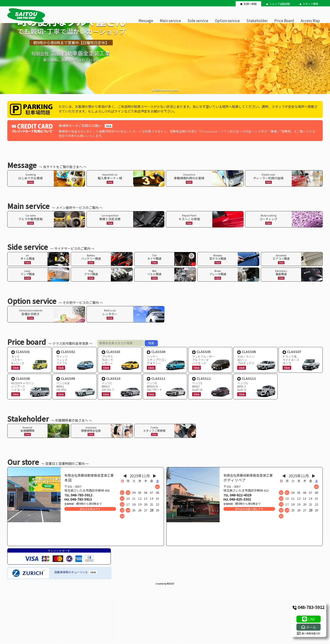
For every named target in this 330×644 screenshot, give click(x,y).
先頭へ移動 (250, 4)
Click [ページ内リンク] (31, 182)
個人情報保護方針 (309, 633)
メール (311, 627)
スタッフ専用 (310, 4)
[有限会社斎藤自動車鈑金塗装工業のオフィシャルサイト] (26, 21)
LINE (312, 619)
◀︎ (125, 476)
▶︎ (155, 476)
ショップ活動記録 (280, 4)
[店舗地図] (86, 534)
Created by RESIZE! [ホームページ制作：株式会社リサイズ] (165, 584)
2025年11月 (140, 476)
